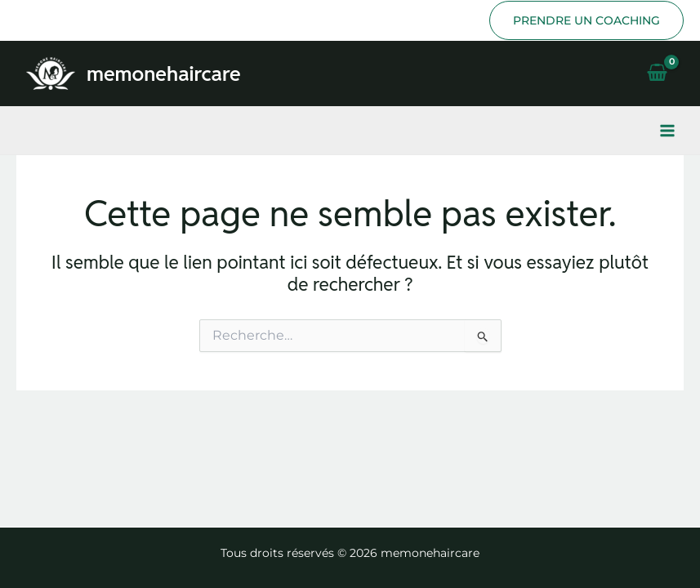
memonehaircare (164, 73)
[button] (586, 20)
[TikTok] (49, 20)
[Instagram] (25, 20)
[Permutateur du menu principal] (667, 131)
